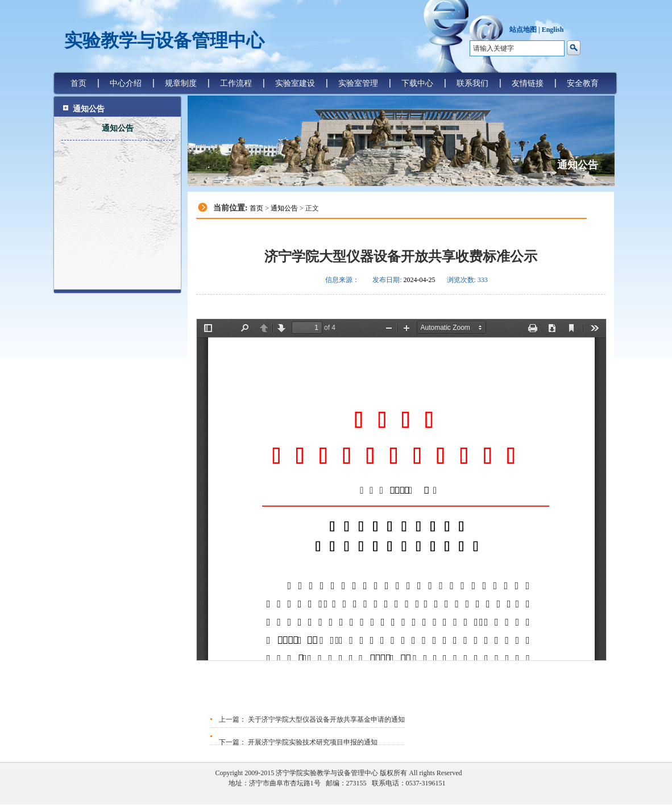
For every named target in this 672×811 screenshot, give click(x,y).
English (553, 30)
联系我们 (472, 83)
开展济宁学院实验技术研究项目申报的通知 (312, 742)
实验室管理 (358, 83)
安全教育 (583, 83)
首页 (78, 83)
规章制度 (181, 83)
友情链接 (528, 83)
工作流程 (236, 83)
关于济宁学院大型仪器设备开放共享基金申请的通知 (325, 719)
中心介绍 (126, 83)
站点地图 (523, 30)
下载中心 (417, 83)
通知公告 (118, 128)
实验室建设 (295, 83)
